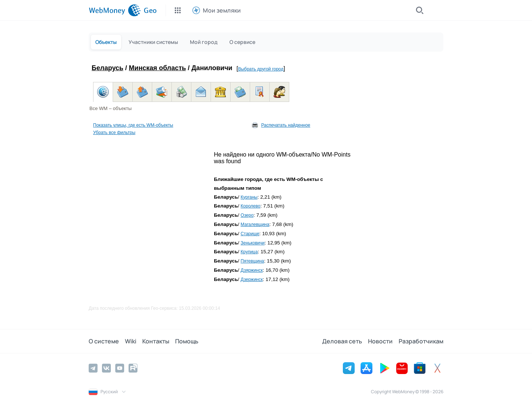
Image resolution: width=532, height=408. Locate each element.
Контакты (156, 341)
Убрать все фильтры (114, 133)
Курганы (249, 197)
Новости (380, 341)
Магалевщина (255, 224)
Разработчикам (421, 341)
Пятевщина (252, 261)
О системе (104, 341)
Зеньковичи (253, 243)
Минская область (157, 68)
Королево (250, 206)
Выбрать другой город (261, 69)
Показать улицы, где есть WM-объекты (133, 125)
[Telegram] (93, 368)
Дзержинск (252, 280)
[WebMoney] (115, 10)
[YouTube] (120, 368)
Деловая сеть (342, 341)
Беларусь (108, 68)
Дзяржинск (252, 270)
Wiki (131, 341)
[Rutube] (133, 368)
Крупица (249, 252)
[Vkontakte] (106, 368)
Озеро (247, 215)
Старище (250, 234)
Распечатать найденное (286, 125)
